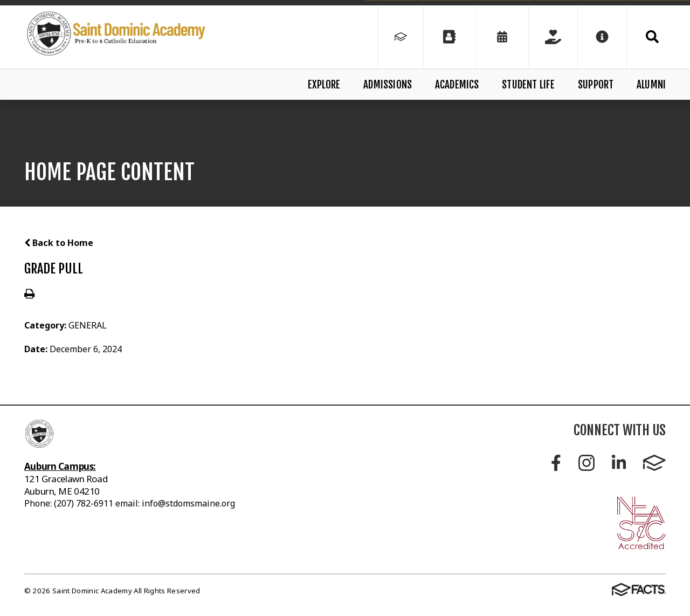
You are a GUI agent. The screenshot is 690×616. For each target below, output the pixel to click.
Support (596, 85)
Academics (457, 85)
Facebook (556, 463)
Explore (324, 85)
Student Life (528, 85)
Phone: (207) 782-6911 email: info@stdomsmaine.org (130, 503)
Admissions (388, 85)
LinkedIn (619, 463)
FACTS (654, 463)
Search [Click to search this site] (652, 37)
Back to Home (59, 243)
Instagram (586, 463)
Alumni (651, 85)
